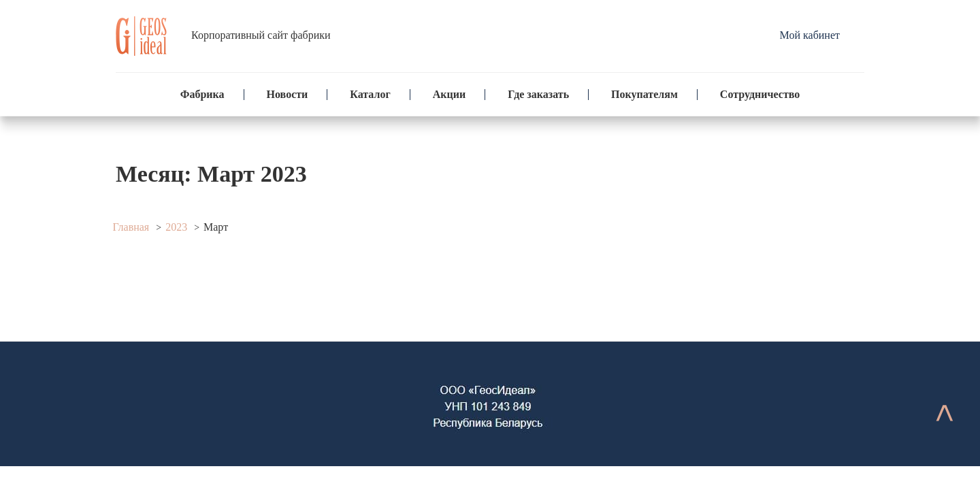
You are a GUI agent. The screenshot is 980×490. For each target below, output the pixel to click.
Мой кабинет (810, 35)
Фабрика (202, 94)
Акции (449, 94)
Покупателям (644, 94)
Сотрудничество (760, 94)
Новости (288, 94)
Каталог (370, 94)
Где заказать (538, 94)
